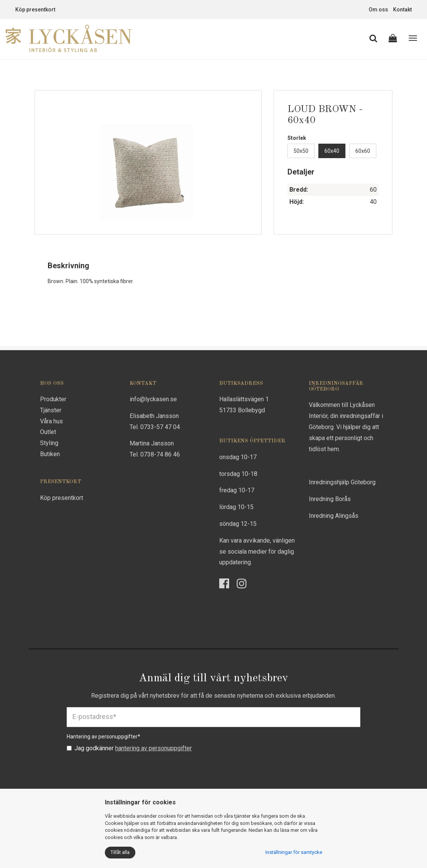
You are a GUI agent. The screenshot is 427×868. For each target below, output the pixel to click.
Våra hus (51, 421)
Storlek (297, 138)
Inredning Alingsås (334, 516)
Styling (49, 443)
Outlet (48, 432)
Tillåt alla (120, 852)
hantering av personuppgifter (153, 748)
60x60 (363, 151)
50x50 (301, 151)
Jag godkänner (129, 748)
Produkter (53, 399)
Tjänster (51, 410)
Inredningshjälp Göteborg (342, 482)
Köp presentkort (35, 10)
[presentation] (125, 771)
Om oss (378, 10)
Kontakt (402, 10)
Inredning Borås (330, 499)
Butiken (50, 454)
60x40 (332, 151)
